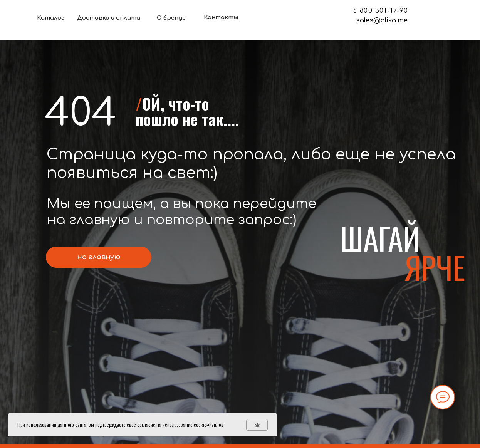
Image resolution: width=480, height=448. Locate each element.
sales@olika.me (382, 20)
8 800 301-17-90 (381, 11)
